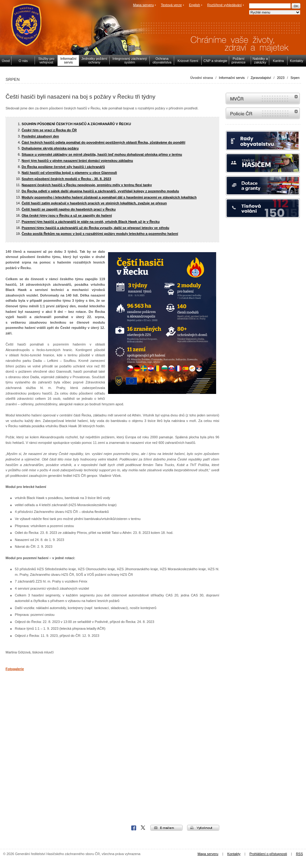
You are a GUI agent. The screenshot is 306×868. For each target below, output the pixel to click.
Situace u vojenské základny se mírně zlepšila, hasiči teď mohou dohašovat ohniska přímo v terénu (102, 154)
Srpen (295, 78)
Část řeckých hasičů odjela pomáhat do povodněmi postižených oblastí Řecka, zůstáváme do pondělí (103, 142)
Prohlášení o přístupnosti (268, 854)
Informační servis (232, 78)
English (195, 5)
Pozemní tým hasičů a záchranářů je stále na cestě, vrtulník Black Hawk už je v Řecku (91, 222)
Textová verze (171, 5)
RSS (299, 854)
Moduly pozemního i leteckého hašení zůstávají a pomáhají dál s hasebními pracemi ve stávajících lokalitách (109, 197)
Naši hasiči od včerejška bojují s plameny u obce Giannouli (69, 173)
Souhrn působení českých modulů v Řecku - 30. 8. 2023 (66, 179)
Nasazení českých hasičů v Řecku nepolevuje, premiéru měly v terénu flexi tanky (87, 185)
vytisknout (203, 828)
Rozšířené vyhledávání (224, 5)
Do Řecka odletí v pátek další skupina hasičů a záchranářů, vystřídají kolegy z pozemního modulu (100, 191)
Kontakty (234, 854)
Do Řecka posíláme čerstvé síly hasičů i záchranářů (63, 167)
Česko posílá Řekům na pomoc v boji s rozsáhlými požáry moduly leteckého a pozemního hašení (100, 234)
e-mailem (166, 828)
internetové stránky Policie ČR (263, 113)
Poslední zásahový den (40, 136)
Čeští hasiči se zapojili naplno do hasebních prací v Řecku (69, 209)
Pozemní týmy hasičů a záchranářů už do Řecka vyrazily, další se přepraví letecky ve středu (95, 228)
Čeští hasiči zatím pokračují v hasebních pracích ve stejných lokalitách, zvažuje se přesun (94, 203)
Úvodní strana (201, 78)
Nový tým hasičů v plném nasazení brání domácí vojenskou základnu (77, 161)
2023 (281, 78)
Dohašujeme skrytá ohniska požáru (50, 148)
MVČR (263, 98)
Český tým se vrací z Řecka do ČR (49, 130)
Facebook (134, 828)
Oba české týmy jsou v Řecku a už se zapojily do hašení (67, 215)
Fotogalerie (15, 669)
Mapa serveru (143, 5)
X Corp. (143, 828)
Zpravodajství (261, 78)
